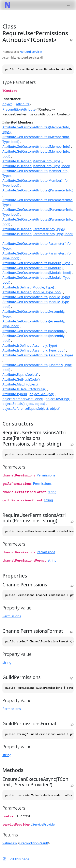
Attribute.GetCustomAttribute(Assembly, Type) (38, 355)
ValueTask (10, 843)
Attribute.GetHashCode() (21, 379)
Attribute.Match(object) (20, 384)
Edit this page (19, 859)
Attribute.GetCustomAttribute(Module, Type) (36, 297)
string (52, 492)
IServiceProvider (44, 824)
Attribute (23, 104)
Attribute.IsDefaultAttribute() (24, 389)
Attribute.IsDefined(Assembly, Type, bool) (34, 350)
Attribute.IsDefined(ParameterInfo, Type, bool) (38, 234)
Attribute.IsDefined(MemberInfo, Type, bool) (36, 166)
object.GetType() (42, 394)
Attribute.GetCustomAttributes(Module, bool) (37, 273)
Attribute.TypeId (15, 394)
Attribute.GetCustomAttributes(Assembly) (34, 331)
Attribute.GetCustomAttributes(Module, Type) (37, 263)
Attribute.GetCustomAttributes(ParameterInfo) (38, 190)
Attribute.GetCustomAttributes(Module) (32, 268)
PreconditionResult (34, 843)
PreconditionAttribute (19, 109)
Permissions (46, 475)
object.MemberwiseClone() (23, 399)
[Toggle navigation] (69, 5)
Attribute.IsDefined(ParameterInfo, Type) (34, 229)
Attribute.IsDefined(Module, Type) (28, 287)
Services (37, 52)
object (7, 104)
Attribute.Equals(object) (20, 375)
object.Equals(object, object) (24, 404)
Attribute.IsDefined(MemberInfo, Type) (32, 161)
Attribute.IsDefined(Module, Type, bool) (32, 292)
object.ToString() (58, 399)
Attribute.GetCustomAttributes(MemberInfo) (36, 147)
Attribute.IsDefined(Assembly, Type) (30, 345)
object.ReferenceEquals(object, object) (31, 409)
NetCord (25, 52)
